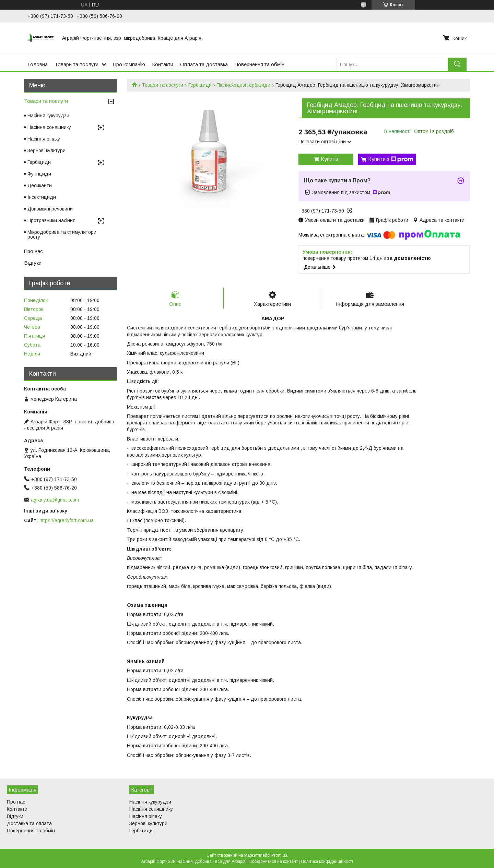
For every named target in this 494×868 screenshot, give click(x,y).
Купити (330, 159)
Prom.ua (279, 855)
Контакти (163, 64)
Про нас (33, 251)
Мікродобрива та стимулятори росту (62, 234)
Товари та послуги (77, 64)
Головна (38, 64)
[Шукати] (457, 64)
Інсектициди (42, 197)
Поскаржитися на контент (273, 861)
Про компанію (129, 64)
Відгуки (33, 263)
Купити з (391, 159)
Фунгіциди (39, 174)
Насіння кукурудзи (48, 116)
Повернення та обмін (260, 64)
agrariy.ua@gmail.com (55, 500)
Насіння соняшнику (49, 127)
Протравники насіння (51, 220)
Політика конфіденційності (327, 861)
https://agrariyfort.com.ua (67, 520)
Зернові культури (46, 150)
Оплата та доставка (204, 64)
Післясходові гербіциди (243, 85)
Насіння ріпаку (44, 139)
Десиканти (40, 185)
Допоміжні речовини (50, 209)
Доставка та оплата (29, 823)
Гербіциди (200, 85)
